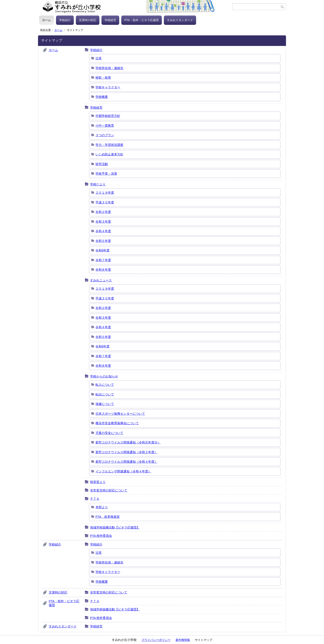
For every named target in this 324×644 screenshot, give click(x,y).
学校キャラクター (108, 87)
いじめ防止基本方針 (109, 154)
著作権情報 (183, 640)
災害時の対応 (88, 20)
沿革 (99, 58)
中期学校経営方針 (108, 116)
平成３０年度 (105, 202)
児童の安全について (109, 433)
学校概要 (102, 97)
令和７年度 (103, 260)
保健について (105, 404)
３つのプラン (105, 135)
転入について (105, 385)
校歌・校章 (103, 77)
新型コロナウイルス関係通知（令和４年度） (126, 462)
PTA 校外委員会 (101, 536)
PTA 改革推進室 (108, 517)
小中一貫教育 (105, 126)
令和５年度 (103, 241)
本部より (102, 507)
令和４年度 (103, 231)
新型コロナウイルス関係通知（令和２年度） (126, 452)
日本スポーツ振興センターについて (120, 414)
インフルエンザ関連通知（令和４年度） (123, 471)
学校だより (98, 184)
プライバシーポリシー (156, 640)
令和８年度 (103, 270)
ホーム (46, 20)
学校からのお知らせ (104, 376)
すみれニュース (101, 280)
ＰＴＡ (95, 499)
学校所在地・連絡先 (109, 68)
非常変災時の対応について (109, 490)
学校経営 (110, 20)
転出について (105, 394)
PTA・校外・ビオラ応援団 (142, 20)
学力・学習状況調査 (109, 145)
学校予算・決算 (106, 174)
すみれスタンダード (180, 20)
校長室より (98, 482)
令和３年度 (103, 222)
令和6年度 (102, 250)
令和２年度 (103, 212)
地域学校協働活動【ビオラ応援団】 (115, 527)
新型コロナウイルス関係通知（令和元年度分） (128, 442)
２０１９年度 (105, 193)
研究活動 (102, 164)
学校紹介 (65, 20)
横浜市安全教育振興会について (117, 423)
